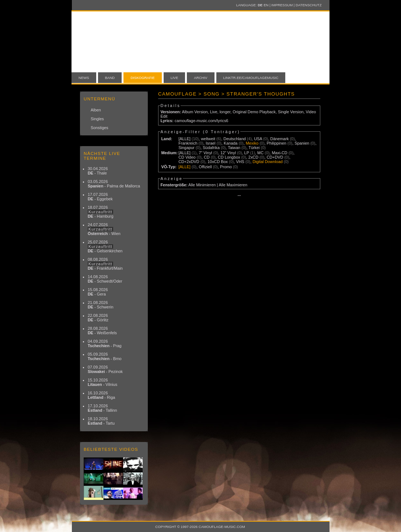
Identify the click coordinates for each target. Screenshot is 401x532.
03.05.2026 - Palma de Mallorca (114, 184)
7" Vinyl (205, 153)
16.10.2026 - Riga (101, 395)
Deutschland (234, 139)
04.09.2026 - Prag (105, 343)
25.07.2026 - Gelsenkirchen (105, 246)
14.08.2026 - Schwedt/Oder (105, 279)
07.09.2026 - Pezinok (105, 369)
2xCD (253, 157)
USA (258, 139)
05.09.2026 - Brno (105, 356)
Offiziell (205, 167)
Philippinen (277, 143)
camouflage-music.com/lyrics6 (202, 121)
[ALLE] (184, 139)
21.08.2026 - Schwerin (101, 305)
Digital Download (268, 162)
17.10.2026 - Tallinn (102, 408)
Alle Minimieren (202, 185)
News (84, 78)
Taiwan (234, 148)
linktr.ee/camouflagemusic (251, 78)
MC (260, 153)
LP (247, 153)
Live (175, 78)
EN (266, 5)
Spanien (302, 143)
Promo (226, 167)
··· (239, 196)
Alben (96, 110)
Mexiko (252, 143)
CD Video (187, 157)
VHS (240, 162)
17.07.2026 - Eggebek (100, 197)
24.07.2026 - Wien (104, 229)
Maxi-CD (279, 153)
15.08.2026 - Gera (98, 292)
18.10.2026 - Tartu (101, 421)
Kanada (231, 143)
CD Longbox (229, 157)
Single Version (291, 112)
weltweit (208, 139)
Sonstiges (100, 128)
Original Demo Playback (254, 112)
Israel (211, 143)
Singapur (186, 148)
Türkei (254, 148)
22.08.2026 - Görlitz (98, 318)
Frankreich (188, 143)
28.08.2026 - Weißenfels (102, 331)
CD (207, 157)
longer (225, 112)
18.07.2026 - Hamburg (101, 212)
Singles (97, 119)
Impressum (282, 5)
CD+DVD (275, 157)
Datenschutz (308, 5)
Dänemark (279, 139)
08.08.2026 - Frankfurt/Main (105, 264)
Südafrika (211, 148)
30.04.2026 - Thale (98, 171)
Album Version (195, 112)
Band (110, 78)
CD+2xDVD (189, 162)
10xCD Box (218, 162)
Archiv (200, 78)
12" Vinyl (228, 153)
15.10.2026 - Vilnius (102, 382)
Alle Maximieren (233, 185)
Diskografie (142, 78)
